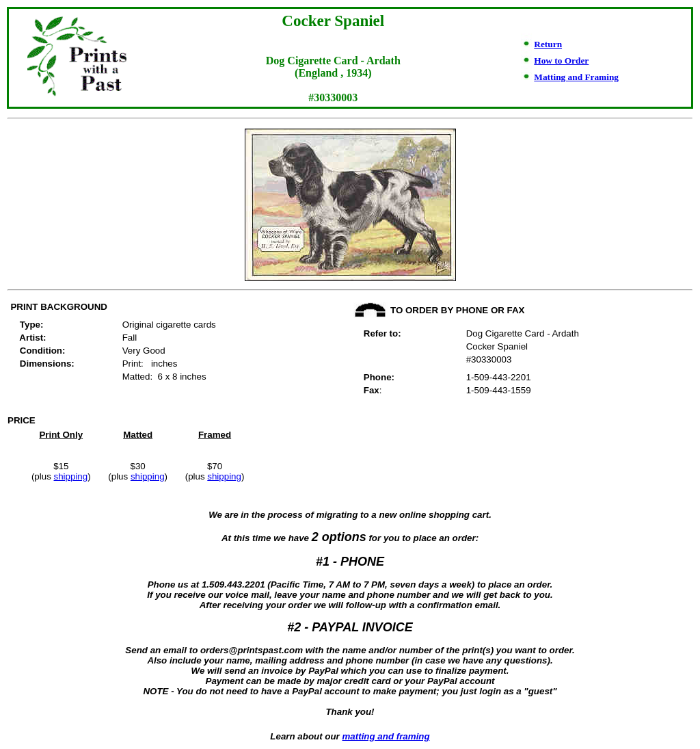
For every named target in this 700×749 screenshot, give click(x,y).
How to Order (561, 61)
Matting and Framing (576, 77)
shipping (71, 476)
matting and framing (386, 736)
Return (548, 44)
